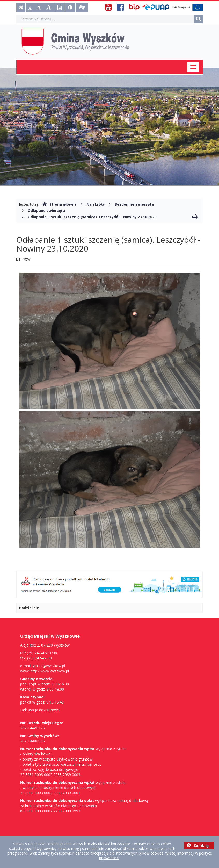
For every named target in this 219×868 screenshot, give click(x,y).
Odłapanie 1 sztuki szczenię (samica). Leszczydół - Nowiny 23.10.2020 (92, 217)
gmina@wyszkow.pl (49, 666)
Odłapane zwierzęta (46, 210)
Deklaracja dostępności (40, 710)
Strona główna (59, 204)
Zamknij (198, 845)
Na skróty (96, 204)
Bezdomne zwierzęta (134, 204)
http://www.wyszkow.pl (50, 671)
